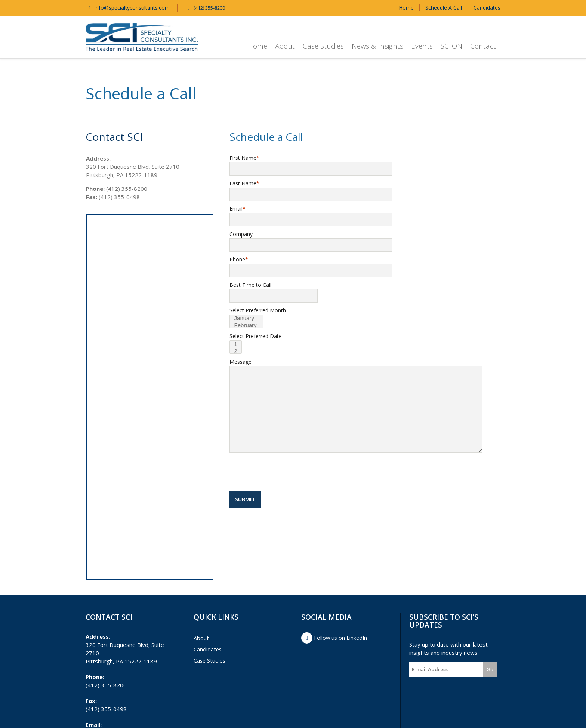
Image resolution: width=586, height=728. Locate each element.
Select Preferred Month (258, 310)
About (285, 46)
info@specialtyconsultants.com (128, 8)
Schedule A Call (444, 8)
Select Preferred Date (256, 336)
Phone (239, 259)
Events (422, 46)
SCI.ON (451, 46)
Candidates (487, 8)
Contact (483, 46)
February (248, 326)
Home (406, 8)
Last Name (244, 183)
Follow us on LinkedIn (335, 638)
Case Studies (323, 46)
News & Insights (377, 46)
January (248, 318)
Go (490, 670)
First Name (244, 158)
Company (241, 234)
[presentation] (286, 473)
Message (240, 362)
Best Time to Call (250, 285)
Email (238, 209)
